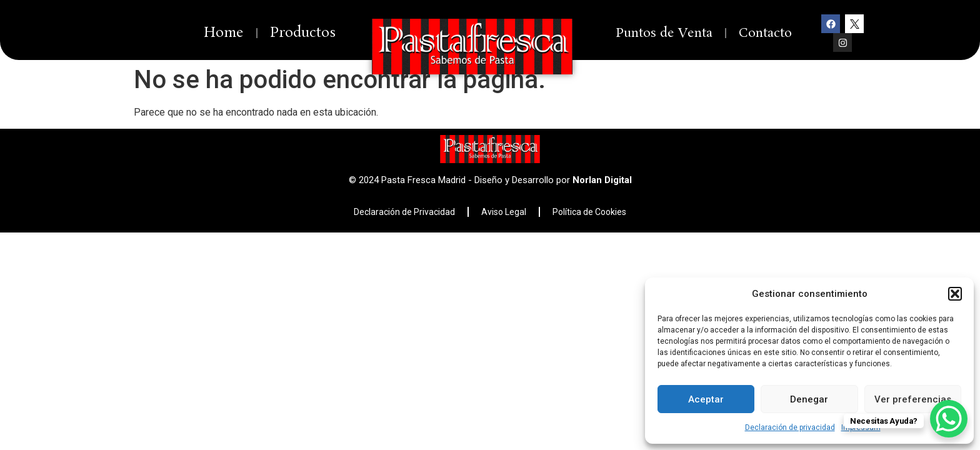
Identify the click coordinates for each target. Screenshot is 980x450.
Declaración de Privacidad (404, 212)
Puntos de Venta (664, 33)
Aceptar (706, 399)
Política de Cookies (589, 212)
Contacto (765, 33)
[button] (955, 294)
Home (224, 33)
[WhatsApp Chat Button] (949, 419)
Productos (303, 33)
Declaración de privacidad (790, 427)
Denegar (809, 399)
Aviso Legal (504, 212)
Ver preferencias (913, 399)
